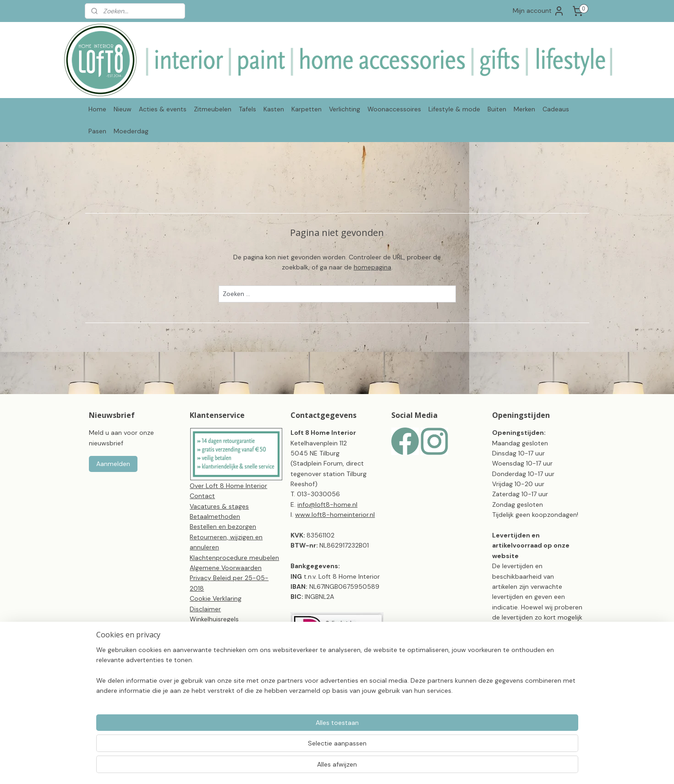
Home (97, 109)
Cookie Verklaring (216, 598)
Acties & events (163, 109)
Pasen (97, 131)
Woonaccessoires (394, 109)
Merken (524, 109)
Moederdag (131, 131)
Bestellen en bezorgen (223, 526)
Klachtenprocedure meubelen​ (234, 558)
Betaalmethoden (215, 516)
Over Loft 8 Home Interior (228, 486)
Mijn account (539, 11)
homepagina (372, 267)
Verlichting (345, 109)
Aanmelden (113, 464)
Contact (202, 496)
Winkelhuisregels (214, 619)
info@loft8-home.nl (327, 504)
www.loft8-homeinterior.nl (335, 515)
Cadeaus (556, 109)
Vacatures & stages (219, 506)
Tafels (247, 109)
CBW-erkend (209, 650)
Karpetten (307, 109)
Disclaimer (205, 609)
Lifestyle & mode (454, 109)
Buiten (497, 109)
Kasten (274, 109)
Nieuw (123, 109)
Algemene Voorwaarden (226, 568)
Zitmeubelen (213, 109)
